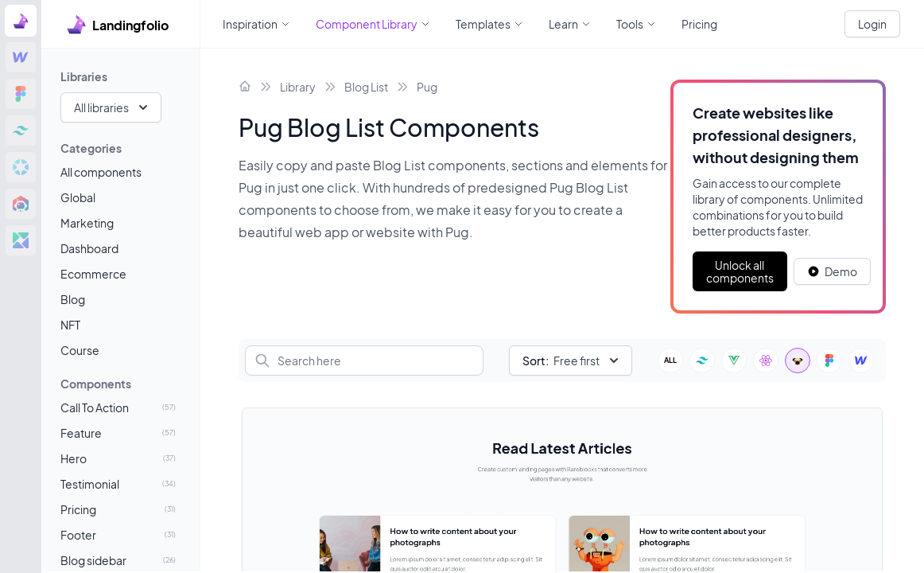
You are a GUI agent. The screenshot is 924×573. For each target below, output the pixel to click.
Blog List (366, 87)
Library (298, 87)
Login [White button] (872, 24)
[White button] (832, 271)
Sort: (536, 361)
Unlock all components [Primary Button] (740, 271)
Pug (427, 87)
